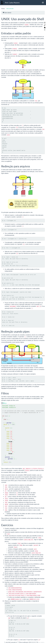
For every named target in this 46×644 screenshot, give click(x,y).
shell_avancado (10, 9)
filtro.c (5, 403)
